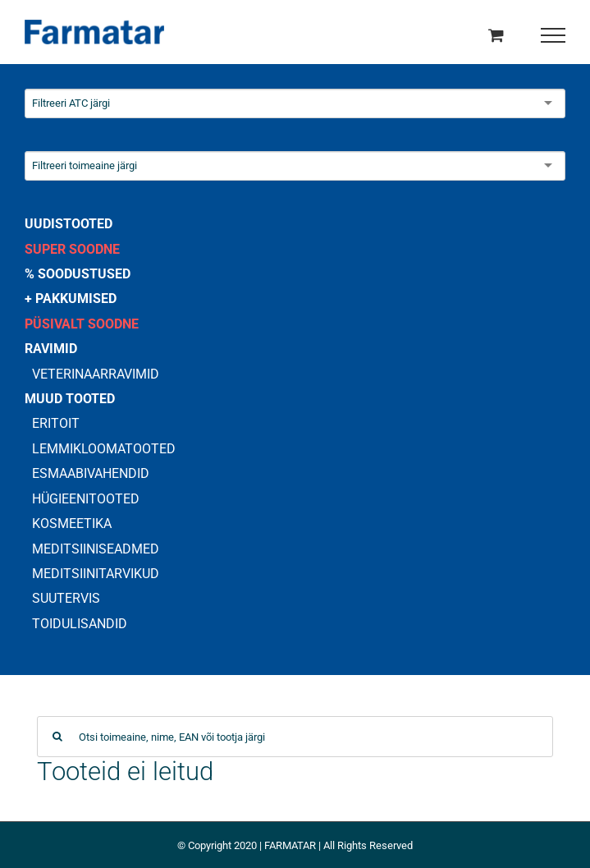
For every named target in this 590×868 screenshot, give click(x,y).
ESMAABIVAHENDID (91, 473)
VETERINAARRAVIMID (96, 374)
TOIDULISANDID (80, 624)
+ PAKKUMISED (71, 299)
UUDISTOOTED (69, 224)
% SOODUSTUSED (78, 274)
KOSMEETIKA (72, 524)
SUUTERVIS (66, 598)
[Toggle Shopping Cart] (496, 35)
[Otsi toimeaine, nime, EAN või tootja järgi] (295, 737)
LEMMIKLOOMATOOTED (104, 449)
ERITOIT (56, 423)
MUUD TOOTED (70, 399)
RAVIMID (51, 349)
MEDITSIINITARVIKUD (96, 574)
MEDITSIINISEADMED (96, 549)
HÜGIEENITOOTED (86, 499)
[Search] (57, 737)
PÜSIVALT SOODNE (82, 324)
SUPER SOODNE (72, 249)
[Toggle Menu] (553, 35)
